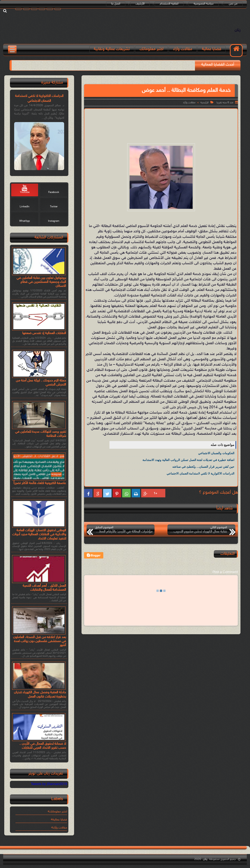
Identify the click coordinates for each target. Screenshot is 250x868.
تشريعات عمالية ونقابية (112, 49)
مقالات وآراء (183, 49)
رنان (238, 30)
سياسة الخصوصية (204, 4)
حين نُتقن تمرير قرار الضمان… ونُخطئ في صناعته (203, 467)
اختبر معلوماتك (151, 49)
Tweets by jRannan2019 (49, 784)
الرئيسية (204, 103)
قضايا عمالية (212, 49)
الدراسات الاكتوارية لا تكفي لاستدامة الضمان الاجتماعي (200, 473)
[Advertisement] (160, 122)
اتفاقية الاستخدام (169, 4)
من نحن (233, 4)
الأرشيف (140, 4)
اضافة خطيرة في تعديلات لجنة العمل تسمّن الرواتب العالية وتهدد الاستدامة (188, 460)
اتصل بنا (116, 4)
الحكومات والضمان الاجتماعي (216, 453)
